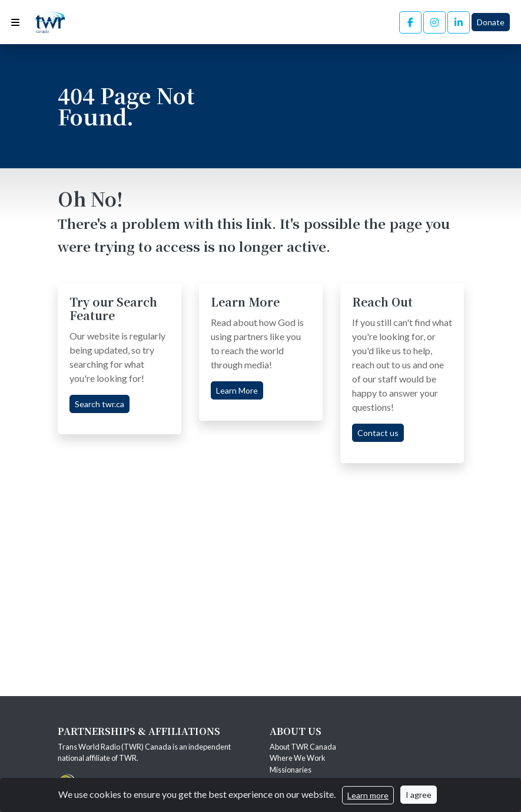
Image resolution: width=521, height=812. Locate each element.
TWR (128, 758)
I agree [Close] (419, 795)
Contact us (378, 433)
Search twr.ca (99, 404)
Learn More (237, 390)
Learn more (368, 795)
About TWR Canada (303, 747)
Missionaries (291, 770)
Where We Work (298, 758)
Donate (491, 22)
